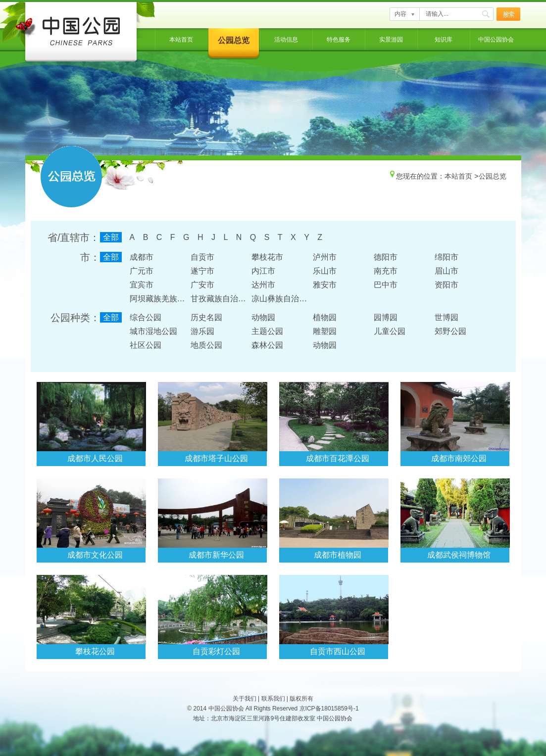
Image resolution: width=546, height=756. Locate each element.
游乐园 (202, 331)
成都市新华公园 (216, 555)
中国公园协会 (496, 40)
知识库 (444, 40)
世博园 (447, 317)
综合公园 (146, 317)
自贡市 (202, 257)
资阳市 (447, 285)
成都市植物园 (338, 555)
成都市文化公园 (95, 555)
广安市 (202, 285)
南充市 (386, 271)
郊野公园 (450, 331)
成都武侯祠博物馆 (459, 555)
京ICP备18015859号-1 (329, 709)
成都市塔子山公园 (216, 458)
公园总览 (234, 40)
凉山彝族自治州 (279, 299)
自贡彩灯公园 (216, 651)
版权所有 (301, 699)
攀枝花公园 (95, 651)
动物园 (263, 317)
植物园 (325, 317)
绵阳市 (447, 257)
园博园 (386, 317)
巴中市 (386, 285)
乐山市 (325, 271)
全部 (111, 237)
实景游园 (391, 40)
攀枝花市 (267, 257)
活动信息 (286, 40)
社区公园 (146, 345)
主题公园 (267, 331)
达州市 (263, 285)
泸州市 (325, 257)
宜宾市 (142, 285)
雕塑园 (325, 331)
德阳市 (386, 257)
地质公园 (206, 345)
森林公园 (267, 345)
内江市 (263, 271)
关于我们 (245, 699)
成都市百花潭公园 (338, 458)
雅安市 (325, 285)
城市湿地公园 (153, 331)
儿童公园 (390, 331)
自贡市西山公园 (338, 651)
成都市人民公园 (95, 458)
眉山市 (447, 271)
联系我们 (273, 699)
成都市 (142, 257)
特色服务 (339, 40)
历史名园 (206, 317)
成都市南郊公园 (459, 458)
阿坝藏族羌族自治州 (165, 299)
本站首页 (181, 40)
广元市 (142, 271)
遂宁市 (202, 271)
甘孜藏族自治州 (218, 299)
